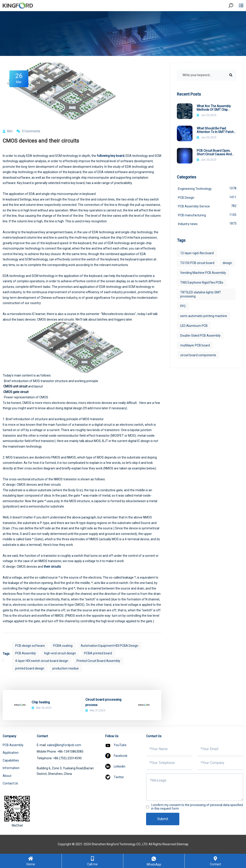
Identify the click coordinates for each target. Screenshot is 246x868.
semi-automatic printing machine (204, 316)
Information (11, 768)
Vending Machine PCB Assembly (203, 273)
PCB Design (207, 197)
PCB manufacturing (207, 215)
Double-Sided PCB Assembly (200, 336)
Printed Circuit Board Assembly (98, 661)
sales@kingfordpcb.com (64, 745)
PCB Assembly (26, 653)
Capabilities (11, 760)
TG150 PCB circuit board (197, 263)
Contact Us (10, 783)
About (7, 776)
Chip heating (41, 702)
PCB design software (30, 646)
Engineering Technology (207, 188)
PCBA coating (63, 646)
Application (11, 753)
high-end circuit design (60, 653)
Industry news (207, 223)
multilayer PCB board (195, 345)
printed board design (30, 668)
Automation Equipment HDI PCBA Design (110, 646)
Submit (163, 819)
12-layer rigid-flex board (197, 253)
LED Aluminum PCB (194, 326)
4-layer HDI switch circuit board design (42, 661)
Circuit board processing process (103, 702)
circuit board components (198, 355)
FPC (183, 306)
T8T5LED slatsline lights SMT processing (201, 294)
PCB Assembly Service (207, 206)
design (227, 263)
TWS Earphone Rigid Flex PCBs (202, 283)
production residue (66, 668)
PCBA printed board (98, 653)
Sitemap (182, 844)
